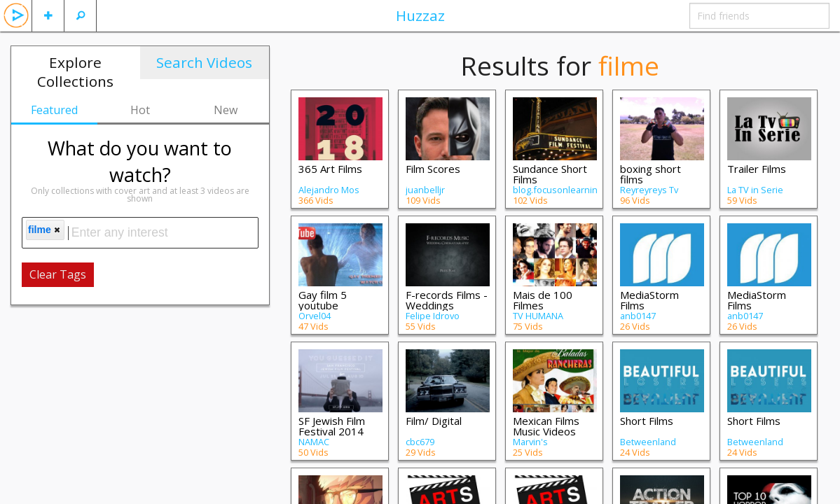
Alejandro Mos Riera (329, 195)
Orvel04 (315, 316)
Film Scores (433, 169)
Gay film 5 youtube (323, 300)
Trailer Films (757, 169)
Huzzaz (420, 15)
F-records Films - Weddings (447, 300)
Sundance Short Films (550, 174)
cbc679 (420, 442)
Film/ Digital (434, 421)
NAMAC (314, 442)
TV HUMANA (538, 316)
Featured (54, 110)
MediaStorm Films (649, 300)
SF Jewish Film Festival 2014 (332, 426)
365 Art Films (330, 169)
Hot (140, 110)
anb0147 (638, 316)
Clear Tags (58, 274)
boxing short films (650, 174)
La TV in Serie (755, 190)
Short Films (647, 421)
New (226, 110)
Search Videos (204, 62)
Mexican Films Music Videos (546, 426)
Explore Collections (75, 72)
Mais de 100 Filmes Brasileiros (543, 305)
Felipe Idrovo (433, 316)
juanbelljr (425, 190)
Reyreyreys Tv (649, 190)
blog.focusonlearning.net (566, 190)
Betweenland (648, 442)
